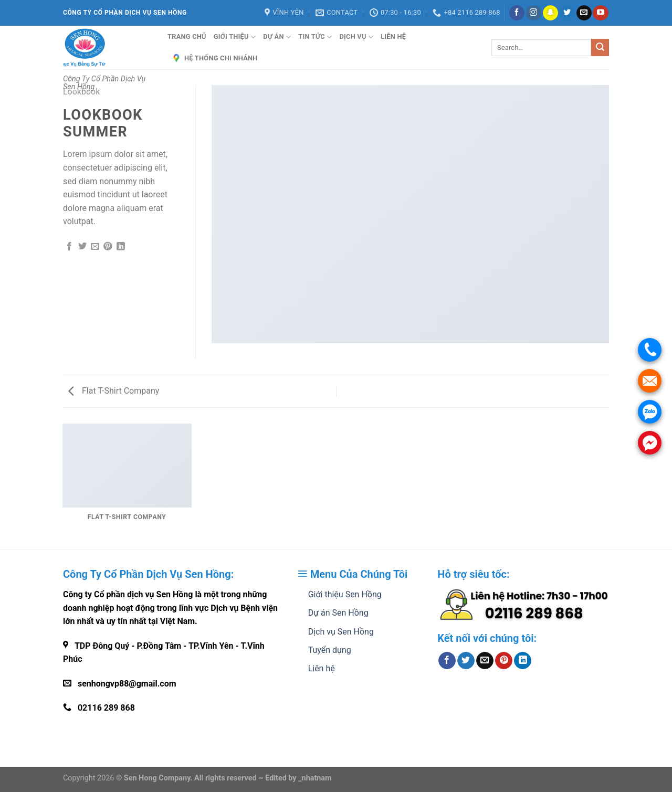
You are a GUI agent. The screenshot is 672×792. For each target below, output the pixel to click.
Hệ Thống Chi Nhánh (214, 58)
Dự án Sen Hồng (338, 613)
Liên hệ (393, 36)
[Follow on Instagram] (534, 13)
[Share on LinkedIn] (121, 247)
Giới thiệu (235, 37)
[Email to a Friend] (95, 247)
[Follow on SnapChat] (550, 13)
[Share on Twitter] (82, 247)
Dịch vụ (356, 37)
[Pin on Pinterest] (108, 247)
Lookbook (81, 92)
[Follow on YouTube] (600, 13)
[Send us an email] (584, 13)
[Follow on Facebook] (517, 13)
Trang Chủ (187, 36)
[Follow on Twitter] (567, 13)
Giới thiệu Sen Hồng (345, 594)
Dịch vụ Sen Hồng (341, 632)
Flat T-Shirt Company (114, 391)
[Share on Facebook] (69, 247)
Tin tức (315, 37)
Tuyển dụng (330, 650)
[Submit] (600, 48)
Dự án (277, 37)
